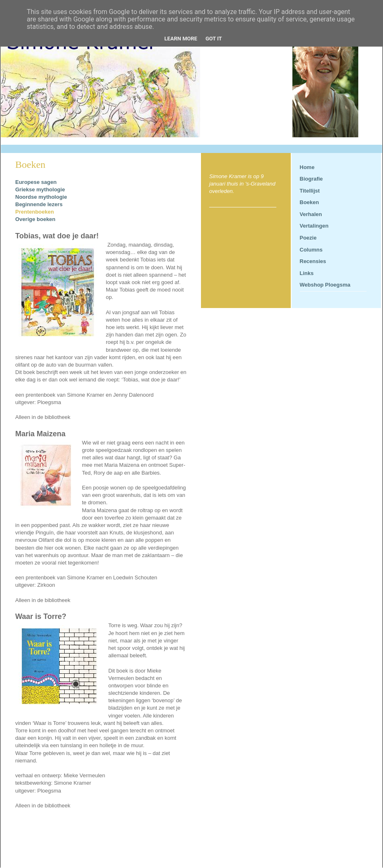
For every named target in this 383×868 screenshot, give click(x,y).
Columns (311, 250)
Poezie (308, 238)
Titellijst (310, 191)
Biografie (311, 179)
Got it (214, 39)
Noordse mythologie (41, 197)
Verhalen (311, 214)
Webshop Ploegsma (325, 285)
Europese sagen (36, 182)
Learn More (181, 39)
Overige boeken (35, 219)
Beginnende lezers (40, 204)
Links (307, 273)
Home (307, 167)
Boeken (309, 202)
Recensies (313, 261)
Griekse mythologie (40, 189)
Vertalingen (314, 226)
